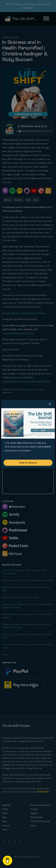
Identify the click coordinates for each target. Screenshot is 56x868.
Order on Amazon (28, 463)
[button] (50, 404)
